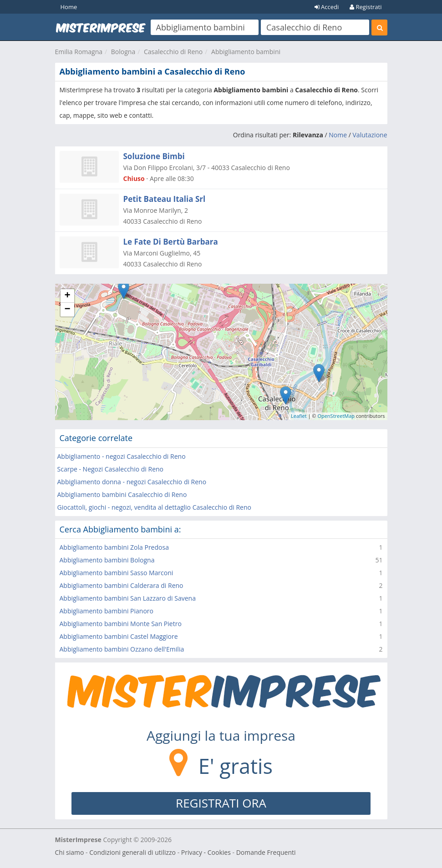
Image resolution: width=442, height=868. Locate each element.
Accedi (327, 7)
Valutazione (370, 135)
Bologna (123, 52)
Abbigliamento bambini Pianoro (107, 611)
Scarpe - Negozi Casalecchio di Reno (111, 469)
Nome (338, 135)
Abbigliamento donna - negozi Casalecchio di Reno (132, 482)
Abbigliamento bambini (246, 52)
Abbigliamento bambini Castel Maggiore (119, 636)
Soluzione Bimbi (154, 156)
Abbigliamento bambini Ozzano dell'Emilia (122, 649)
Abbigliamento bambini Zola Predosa (114, 547)
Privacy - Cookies (206, 852)
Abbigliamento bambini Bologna (107, 560)
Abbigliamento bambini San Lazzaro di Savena (128, 598)
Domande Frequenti (266, 852)
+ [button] (67, 296)
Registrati (366, 7)
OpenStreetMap (336, 416)
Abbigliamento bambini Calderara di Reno (122, 585)
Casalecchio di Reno (173, 52)
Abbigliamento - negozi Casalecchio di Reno (122, 456)
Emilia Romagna (79, 52)
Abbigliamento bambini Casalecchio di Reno (122, 494)
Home (69, 7)
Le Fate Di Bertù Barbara (171, 242)
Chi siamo (70, 852)
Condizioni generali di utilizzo (132, 852)
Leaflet (299, 416)
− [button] (67, 310)
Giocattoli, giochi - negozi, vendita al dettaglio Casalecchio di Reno (154, 507)
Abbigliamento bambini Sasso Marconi (117, 573)
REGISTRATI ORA (221, 803)
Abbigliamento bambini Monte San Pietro (121, 624)
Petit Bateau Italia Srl (165, 199)
